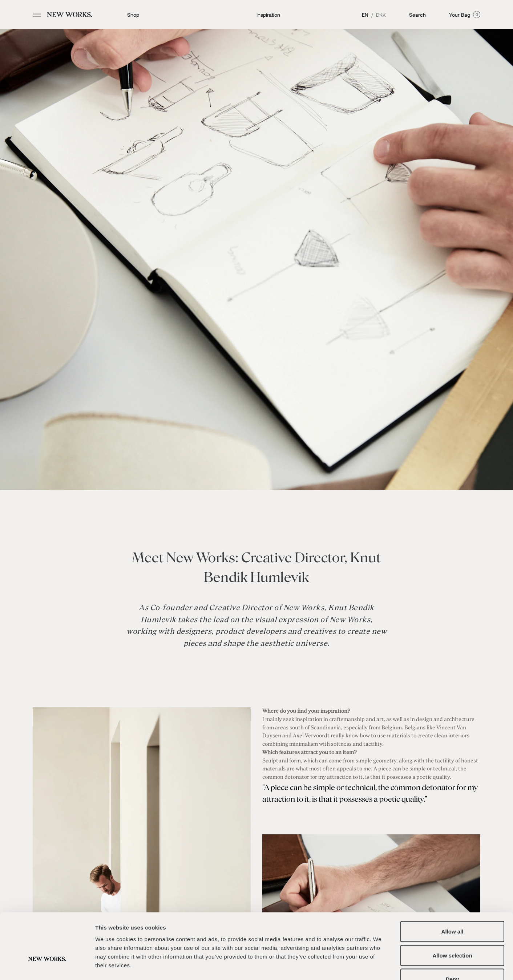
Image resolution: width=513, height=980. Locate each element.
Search (417, 15)
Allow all (453, 885)
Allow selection (452, 909)
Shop (133, 15)
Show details (381, 966)
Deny (453, 932)
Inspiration (268, 15)
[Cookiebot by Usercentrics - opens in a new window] (47, 966)
